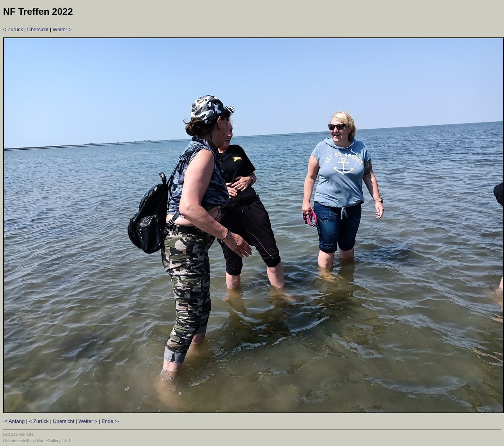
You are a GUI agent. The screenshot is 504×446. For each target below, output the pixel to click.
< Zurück (13, 29)
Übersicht (38, 29)
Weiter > (62, 29)
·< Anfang (14, 421)
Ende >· (110, 421)
